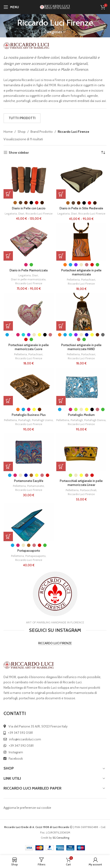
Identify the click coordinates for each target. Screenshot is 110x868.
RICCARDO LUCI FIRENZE (55, 643)
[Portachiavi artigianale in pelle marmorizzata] (82, 242)
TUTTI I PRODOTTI (22, 118)
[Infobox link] (55, 596)
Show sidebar (19, 153)
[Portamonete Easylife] (29, 452)
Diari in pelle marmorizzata (28, 279)
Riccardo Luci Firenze (39, 213)
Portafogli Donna (95, 420)
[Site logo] (55, 7)
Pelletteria (73, 280)
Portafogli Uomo (42, 420)
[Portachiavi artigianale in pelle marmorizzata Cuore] (29, 312)
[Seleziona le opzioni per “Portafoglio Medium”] (61, 401)
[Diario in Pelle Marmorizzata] (29, 242)
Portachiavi (88, 280)
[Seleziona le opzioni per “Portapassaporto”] (8, 536)
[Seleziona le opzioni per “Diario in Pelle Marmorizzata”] (8, 256)
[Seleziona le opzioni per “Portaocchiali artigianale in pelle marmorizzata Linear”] (61, 466)
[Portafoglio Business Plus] (29, 386)
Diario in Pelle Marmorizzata (29, 270)
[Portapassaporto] (29, 522)
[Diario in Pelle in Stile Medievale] (82, 180)
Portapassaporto (29, 551)
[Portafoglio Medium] (82, 386)
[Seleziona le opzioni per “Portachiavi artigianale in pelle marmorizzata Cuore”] (8, 326)
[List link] (55, 726)
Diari (21, 213)
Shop (22, 132)
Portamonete (36, 486)
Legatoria (11, 213)
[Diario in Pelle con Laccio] (29, 180)
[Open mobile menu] (11, 7)
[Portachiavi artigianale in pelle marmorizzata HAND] (82, 312)
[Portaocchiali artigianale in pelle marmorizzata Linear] (82, 452)
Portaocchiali (88, 490)
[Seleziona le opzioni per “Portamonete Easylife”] (8, 466)
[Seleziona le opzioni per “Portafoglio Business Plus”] (8, 401)
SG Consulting (61, 838)
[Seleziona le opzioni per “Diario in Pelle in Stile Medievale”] (61, 194)
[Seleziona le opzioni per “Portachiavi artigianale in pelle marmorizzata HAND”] (61, 326)
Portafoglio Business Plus (29, 415)
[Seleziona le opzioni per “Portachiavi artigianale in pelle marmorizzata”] (61, 256)
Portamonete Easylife (29, 481)
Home (8, 132)
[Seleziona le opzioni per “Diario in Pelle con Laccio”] (8, 194)
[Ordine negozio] (103, 152)
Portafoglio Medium (81, 415)
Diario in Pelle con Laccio (29, 208)
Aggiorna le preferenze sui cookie (27, 808)
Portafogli (24, 420)
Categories (53, 32)
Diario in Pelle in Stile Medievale (81, 208)
